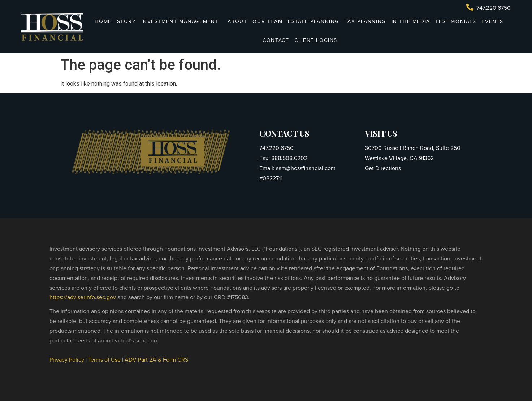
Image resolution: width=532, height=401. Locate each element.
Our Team (267, 21)
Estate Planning (313, 21)
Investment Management (182, 21)
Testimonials (456, 21)
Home (103, 21)
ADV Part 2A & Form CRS (156, 360)
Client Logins (318, 40)
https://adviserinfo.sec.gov (83, 297)
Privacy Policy (67, 360)
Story (127, 21)
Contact (276, 40)
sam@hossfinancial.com (305, 168)
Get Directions (383, 168)
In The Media (411, 21)
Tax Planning (365, 21)
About (237, 21)
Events (492, 21)
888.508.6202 (289, 158)
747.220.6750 (276, 148)
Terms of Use (104, 360)
